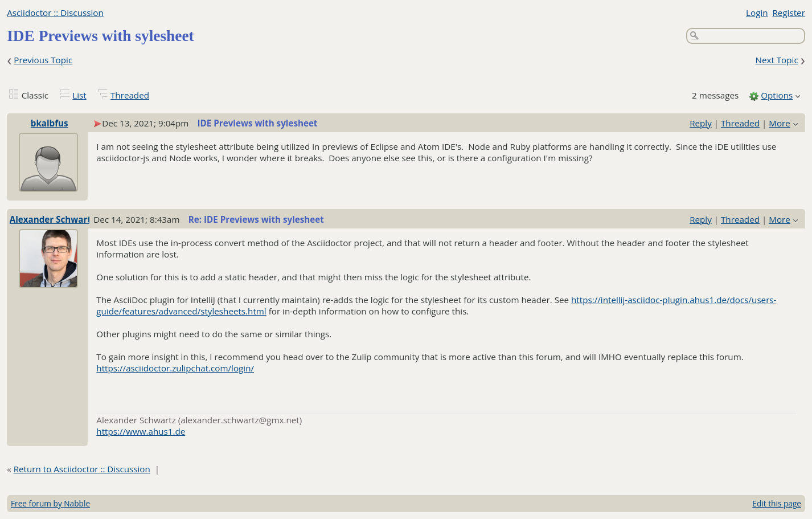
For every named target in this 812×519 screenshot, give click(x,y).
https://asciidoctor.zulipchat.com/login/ (175, 368)
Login (757, 13)
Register (788, 13)
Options (777, 95)
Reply (701, 123)
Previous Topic (43, 60)
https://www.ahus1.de (141, 431)
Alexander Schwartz (53, 219)
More (780, 123)
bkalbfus (50, 123)
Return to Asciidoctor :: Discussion (82, 469)
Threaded (130, 95)
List (79, 95)
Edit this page (777, 503)
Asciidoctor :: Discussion (55, 13)
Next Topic (776, 60)
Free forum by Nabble (50, 503)
